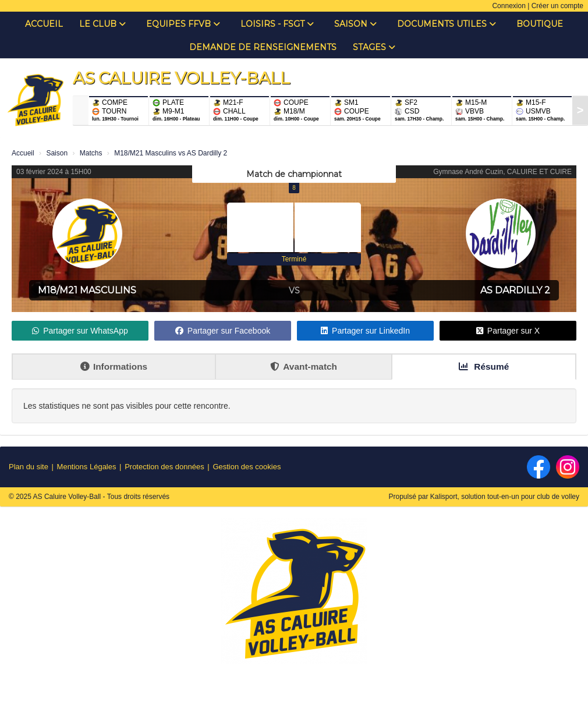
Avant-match (304, 366)
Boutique (540, 24)
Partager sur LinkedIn (365, 331)
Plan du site (29, 467)
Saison (355, 24)
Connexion (509, 6)
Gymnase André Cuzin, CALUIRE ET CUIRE (502, 172)
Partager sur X (508, 331)
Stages (374, 47)
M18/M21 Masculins (87, 290)
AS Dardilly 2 (515, 290)
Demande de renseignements (263, 47)
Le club (102, 24)
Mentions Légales (87, 467)
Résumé (484, 366)
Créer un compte (557, 6)
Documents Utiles (447, 24)
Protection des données (164, 467)
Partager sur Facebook (223, 331)
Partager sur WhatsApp (80, 331)
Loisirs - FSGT (277, 24)
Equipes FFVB (183, 24)
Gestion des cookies (247, 467)
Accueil (44, 24)
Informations (114, 366)
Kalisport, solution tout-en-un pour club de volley (505, 497)
